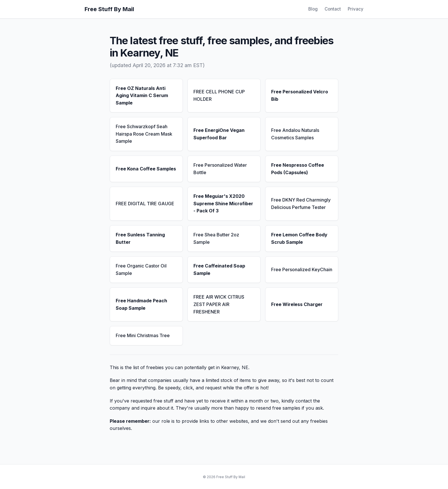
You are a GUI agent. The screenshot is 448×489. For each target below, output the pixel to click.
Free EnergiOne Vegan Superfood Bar (219, 134)
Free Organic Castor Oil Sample (141, 269)
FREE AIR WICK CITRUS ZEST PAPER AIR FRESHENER (219, 304)
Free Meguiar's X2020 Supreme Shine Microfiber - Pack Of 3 (223, 203)
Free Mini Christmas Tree (143, 335)
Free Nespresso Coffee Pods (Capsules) (298, 169)
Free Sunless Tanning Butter (140, 238)
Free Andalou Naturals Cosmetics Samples (295, 134)
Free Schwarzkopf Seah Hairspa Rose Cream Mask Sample (144, 134)
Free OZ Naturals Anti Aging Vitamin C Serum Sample (142, 95)
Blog (313, 9)
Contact (333, 9)
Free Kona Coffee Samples (146, 169)
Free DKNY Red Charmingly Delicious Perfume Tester (301, 204)
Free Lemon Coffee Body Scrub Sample (299, 238)
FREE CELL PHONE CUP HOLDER (219, 95)
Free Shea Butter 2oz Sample (216, 238)
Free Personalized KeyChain (302, 269)
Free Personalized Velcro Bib (300, 95)
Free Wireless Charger (297, 304)
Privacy (356, 9)
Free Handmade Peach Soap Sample (141, 304)
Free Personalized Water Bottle (220, 169)
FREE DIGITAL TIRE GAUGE (145, 204)
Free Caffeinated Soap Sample (219, 269)
